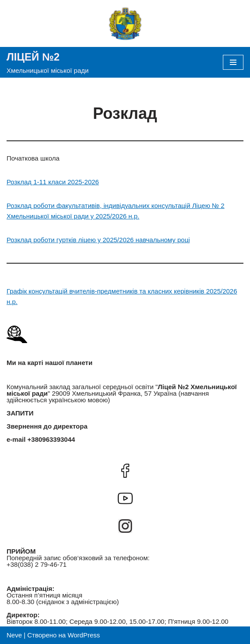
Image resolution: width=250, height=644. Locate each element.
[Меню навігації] (233, 62)
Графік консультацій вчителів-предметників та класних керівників (106, 291)
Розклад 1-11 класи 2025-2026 (53, 182)
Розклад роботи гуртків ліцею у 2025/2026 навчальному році (98, 240)
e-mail (16, 439)
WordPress (84, 635)
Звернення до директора (47, 426)
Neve (14, 635)
